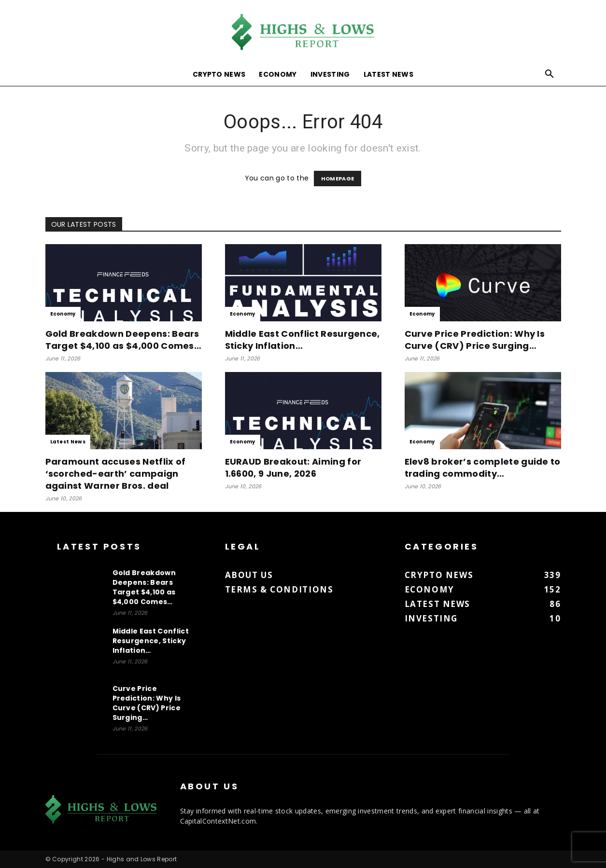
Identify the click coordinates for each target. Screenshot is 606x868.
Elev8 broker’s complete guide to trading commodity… (483, 468)
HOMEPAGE (338, 179)
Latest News (389, 74)
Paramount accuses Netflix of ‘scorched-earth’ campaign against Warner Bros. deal (116, 474)
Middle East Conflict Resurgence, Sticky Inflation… (303, 340)
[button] (550, 75)
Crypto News (219, 74)
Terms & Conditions (279, 589)
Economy (278, 74)
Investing (330, 74)
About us (249, 575)
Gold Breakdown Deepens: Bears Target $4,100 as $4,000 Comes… (124, 340)
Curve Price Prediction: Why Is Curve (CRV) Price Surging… (475, 340)
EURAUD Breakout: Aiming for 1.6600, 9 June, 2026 (293, 468)
